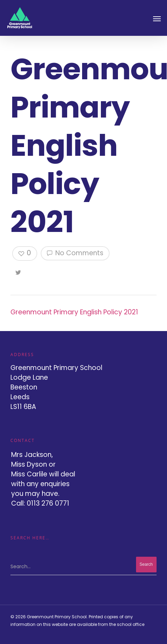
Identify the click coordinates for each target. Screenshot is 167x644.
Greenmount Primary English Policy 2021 (74, 312)
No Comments (75, 253)
